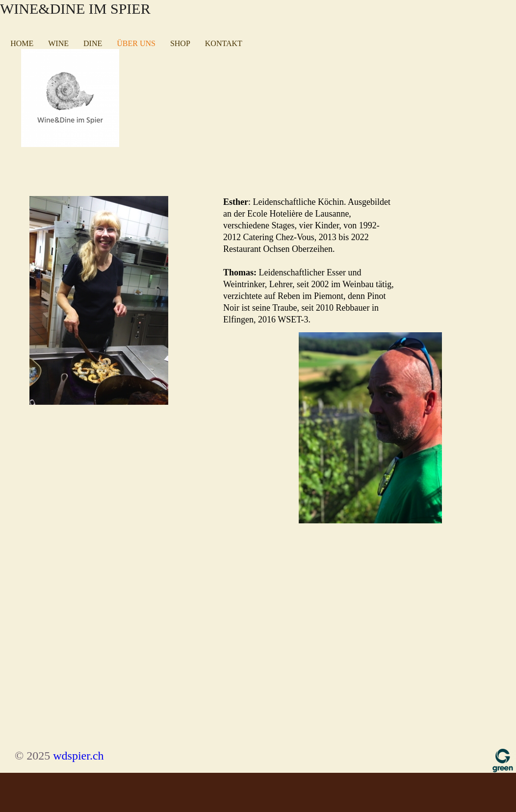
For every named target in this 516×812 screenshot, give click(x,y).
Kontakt (224, 43)
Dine (93, 43)
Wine (58, 43)
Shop (180, 43)
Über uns (136, 43)
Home (22, 43)
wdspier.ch (78, 756)
